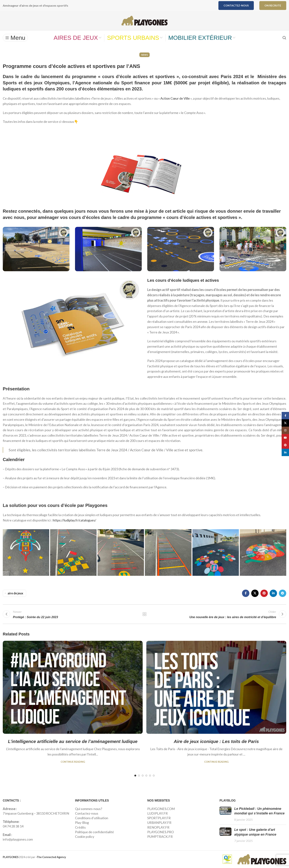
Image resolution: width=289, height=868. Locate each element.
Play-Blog (82, 823)
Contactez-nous (236, 5)
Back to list (145, 614)
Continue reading (73, 762)
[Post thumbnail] (226, 814)
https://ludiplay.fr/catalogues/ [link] (74, 520)
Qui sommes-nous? (89, 809)
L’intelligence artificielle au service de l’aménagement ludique (73, 741)
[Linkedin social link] (273, 593)
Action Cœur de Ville (175, 98)
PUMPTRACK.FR (160, 837)
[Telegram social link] (283, 593)
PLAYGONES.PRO (161, 832)
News (144, 55)
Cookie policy (85, 837)
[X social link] (255, 593)
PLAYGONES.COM (161, 809)
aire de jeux (15, 593)
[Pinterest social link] (264, 593)
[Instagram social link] (285, 430)
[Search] (284, 38)
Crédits (80, 827)
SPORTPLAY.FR (159, 818)
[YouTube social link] (285, 438)
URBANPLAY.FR (159, 823)
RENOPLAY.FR (158, 827)
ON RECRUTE (273, 5)
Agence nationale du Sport (104, 83)
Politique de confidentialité (94, 832)
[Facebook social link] (246, 593)
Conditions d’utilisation (92, 818)
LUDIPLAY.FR (157, 813)
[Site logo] (144, 20)
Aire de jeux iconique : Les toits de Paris (216, 741)
